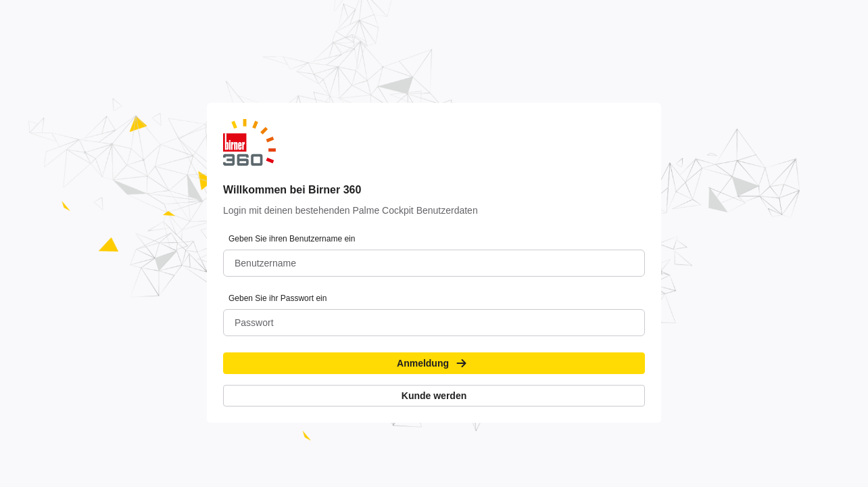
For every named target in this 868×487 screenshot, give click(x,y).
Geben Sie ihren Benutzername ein (292, 239)
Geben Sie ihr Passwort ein (278, 298)
